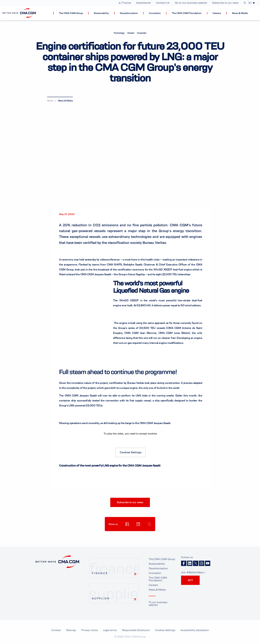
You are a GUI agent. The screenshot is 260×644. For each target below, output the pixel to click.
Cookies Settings (131, 452)
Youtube (208, 563)
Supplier (101, 598)
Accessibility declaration (195, 630)
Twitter (196, 563)
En (250, 3)
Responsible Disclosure (136, 630)
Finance (100, 573)
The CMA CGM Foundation (158, 579)
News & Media (65, 101)
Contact (56, 630)
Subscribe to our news (130, 502)
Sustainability (157, 564)
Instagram (202, 563)
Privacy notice (90, 630)
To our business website (158, 604)
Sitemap (71, 630)
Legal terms (110, 630)
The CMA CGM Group (162, 559)
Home (50, 101)
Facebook (184, 563)
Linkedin (190, 563)
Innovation (155, 573)
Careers (153, 585)
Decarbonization (158, 568)
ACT (190, 580)
